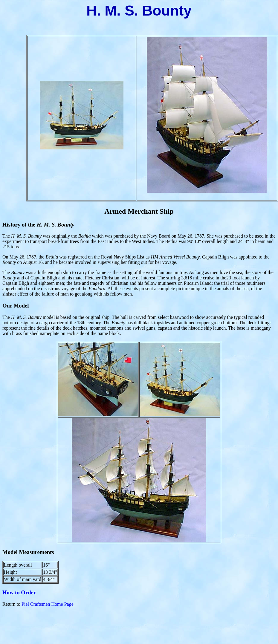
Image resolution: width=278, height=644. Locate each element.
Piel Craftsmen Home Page (48, 604)
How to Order (19, 592)
